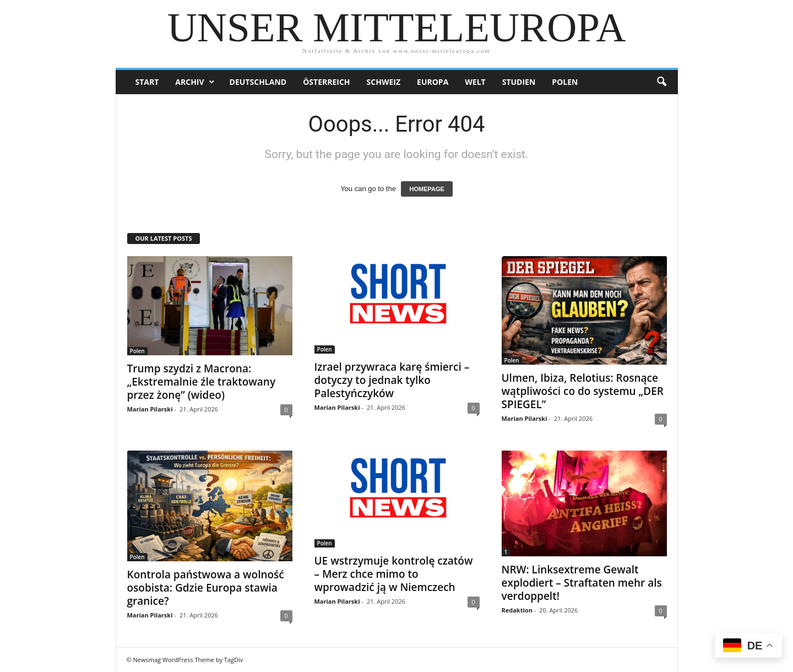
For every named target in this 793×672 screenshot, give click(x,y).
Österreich (326, 82)
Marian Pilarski (150, 409)
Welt (475, 82)
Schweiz (384, 82)
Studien (519, 82)
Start (147, 82)
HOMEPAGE (427, 189)
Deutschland (258, 82)
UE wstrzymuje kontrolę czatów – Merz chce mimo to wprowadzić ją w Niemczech (394, 574)
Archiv (189, 82)
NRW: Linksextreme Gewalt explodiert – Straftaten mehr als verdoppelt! (582, 583)
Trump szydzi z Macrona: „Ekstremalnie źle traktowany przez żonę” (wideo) (202, 382)
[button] (661, 82)
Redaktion (517, 610)
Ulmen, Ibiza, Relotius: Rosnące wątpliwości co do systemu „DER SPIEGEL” (583, 391)
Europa (433, 82)
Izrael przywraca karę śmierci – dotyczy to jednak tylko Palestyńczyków (392, 380)
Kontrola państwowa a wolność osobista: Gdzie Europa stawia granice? (206, 588)
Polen (565, 82)
